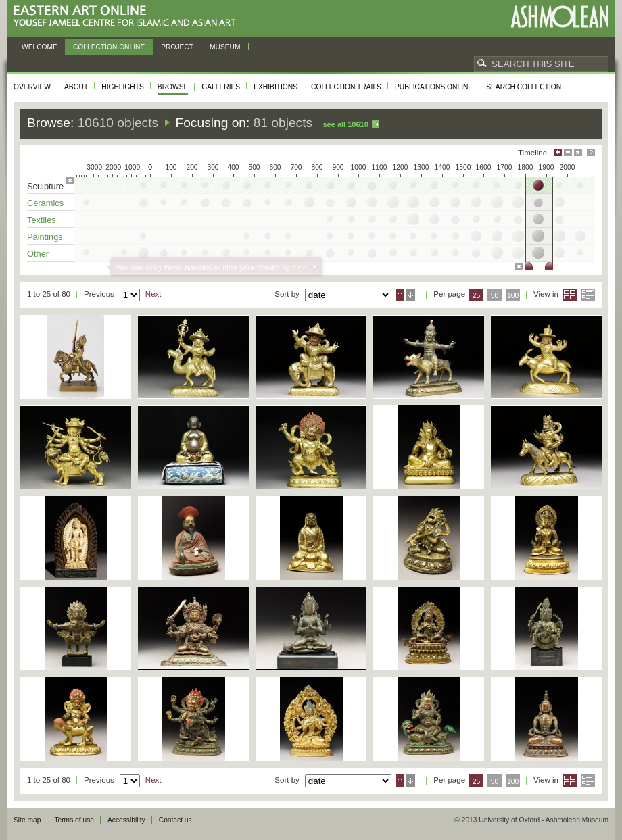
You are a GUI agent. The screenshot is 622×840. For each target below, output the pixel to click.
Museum (225, 47)
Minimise (568, 152)
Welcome (40, 47)
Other (38, 254)
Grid (570, 295)
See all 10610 (345, 124)
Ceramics (45, 203)
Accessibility (126, 820)
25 (477, 296)
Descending (411, 295)
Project (177, 47)
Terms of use (74, 820)
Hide (578, 152)
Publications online (434, 87)
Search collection (524, 87)
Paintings (45, 237)
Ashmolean (559, 17)
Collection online (109, 47)
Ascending (400, 295)
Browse (173, 87)
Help (591, 152)
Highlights (123, 87)
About (76, 87)
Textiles (42, 220)
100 (513, 296)
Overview (32, 87)
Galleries (221, 87)
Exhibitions (276, 87)
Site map (27, 820)
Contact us (175, 820)
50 (495, 296)
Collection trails (346, 87)
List (588, 295)
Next (153, 294)
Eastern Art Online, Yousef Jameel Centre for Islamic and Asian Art (128, 17)
